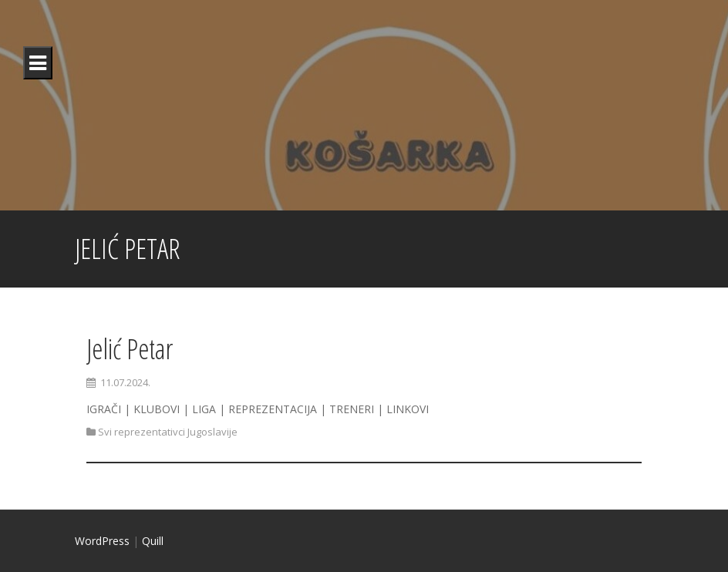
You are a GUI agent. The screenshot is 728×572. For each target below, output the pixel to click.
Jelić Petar (130, 349)
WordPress (102, 541)
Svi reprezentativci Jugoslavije (168, 432)
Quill (153, 541)
